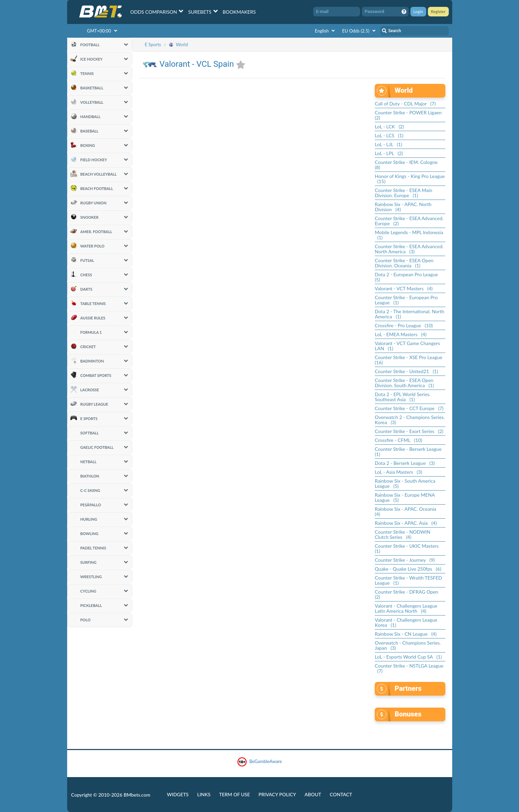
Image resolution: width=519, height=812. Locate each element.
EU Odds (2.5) (360, 31)
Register (438, 11)
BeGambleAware (259, 762)
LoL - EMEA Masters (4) (401, 334)
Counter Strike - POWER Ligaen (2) (409, 115)
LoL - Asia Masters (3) (398, 472)
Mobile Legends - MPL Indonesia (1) (409, 235)
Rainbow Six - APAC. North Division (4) (403, 207)
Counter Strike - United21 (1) (406, 371)
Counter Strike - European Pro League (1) (406, 300)
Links (204, 794)
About (313, 794)
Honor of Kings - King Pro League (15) (410, 179)
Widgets (178, 794)
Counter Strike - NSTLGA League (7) (409, 668)
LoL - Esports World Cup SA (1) (408, 657)
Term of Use (234, 794)
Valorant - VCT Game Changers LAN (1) (407, 346)
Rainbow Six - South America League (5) (405, 483)
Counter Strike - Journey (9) (405, 560)
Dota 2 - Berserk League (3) (405, 463)
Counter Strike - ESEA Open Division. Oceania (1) (404, 263)
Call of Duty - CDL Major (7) (405, 104)
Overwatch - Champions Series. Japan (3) (408, 645)
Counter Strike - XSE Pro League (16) (410, 360)
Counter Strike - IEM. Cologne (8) (407, 165)
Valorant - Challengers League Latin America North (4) (406, 608)
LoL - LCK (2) (389, 126)
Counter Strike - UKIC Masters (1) (408, 548)
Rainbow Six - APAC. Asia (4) (406, 523)
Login (418, 11)
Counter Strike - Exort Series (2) (409, 431)
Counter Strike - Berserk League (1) (409, 452)
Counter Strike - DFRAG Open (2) (408, 594)
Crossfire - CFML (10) (398, 440)
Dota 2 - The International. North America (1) (409, 314)
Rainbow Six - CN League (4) (406, 634)
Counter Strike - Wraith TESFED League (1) (408, 580)
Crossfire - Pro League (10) (404, 325)
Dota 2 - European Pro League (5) (408, 277)
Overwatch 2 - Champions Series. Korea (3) (410, 420)
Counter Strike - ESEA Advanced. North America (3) (409, 249)
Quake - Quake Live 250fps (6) (408, 569)
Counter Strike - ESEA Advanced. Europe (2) (409, 221)
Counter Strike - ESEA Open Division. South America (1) (404, 383)
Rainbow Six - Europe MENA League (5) (405, 497)
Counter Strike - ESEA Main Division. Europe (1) (404, 193)
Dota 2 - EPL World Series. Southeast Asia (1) (403, 397)
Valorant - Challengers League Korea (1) (406, 622)
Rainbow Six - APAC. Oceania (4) (407, 511)
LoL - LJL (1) (388, 144)
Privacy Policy (277, 794)
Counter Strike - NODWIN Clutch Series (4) (403, 534)
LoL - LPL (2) (389, 153)
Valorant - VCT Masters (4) (404, 288)
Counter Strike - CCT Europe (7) (409, 408)
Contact (341, 794)
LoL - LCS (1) (389, 135)
